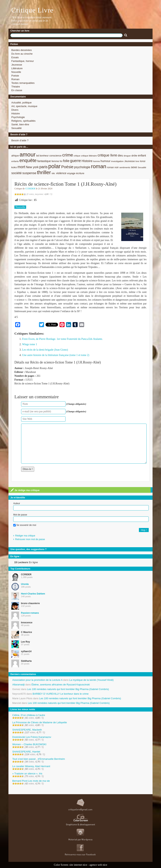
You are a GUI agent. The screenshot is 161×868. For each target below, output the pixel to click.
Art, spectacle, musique (24, 106)
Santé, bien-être (20, 124)
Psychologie (18, 117)
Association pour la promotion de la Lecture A (37, 680)
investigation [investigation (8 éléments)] (117, 161)
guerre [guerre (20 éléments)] (76, 161)
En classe (17, 90)
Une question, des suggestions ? (28, 549)
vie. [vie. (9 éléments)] (53, 173)
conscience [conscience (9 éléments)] (56, 156)
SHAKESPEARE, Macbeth (27, 730)
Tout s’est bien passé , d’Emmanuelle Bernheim (39, 759)
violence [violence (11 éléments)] (61, 173)
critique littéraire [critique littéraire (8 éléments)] (89, 156)
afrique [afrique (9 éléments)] (15, 156)
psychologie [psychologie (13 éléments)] (82, 167)
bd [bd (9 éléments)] (37, 156)
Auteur (17, 503)
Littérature (17, 68)
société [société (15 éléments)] (17, 173)
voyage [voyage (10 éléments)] (71, 173)
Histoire (16, 113)
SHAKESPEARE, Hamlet (26, 752)
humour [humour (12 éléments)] (106, 161)
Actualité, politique (22, 103)
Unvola (25, 584)
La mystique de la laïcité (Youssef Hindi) (91, 680)
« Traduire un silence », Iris (27, 774)
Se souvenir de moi (25, 525)
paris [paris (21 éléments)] (44, 167)
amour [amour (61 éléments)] (28, 154)
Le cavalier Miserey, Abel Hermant (31, 766)
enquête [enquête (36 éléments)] (28, 160)
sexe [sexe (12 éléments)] (134, 167)
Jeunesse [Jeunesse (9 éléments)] (130, 161)
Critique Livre (32, 10)
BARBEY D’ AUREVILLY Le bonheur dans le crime (61, 694)
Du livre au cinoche (22, 54)
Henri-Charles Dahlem (33, 594)
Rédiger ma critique (25, 536)
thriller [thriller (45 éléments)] (44, 172)
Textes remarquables (23, 83)
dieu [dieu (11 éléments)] (120, 155)
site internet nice (78, 865)
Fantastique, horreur (23, 61)
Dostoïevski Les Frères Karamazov (32, 737)
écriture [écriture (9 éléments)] (80, 173)
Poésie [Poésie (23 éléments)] (67, 167)
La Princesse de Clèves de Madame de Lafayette (40, 722)
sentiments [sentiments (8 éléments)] (125, 167)
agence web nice (98, 865)
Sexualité (16, 128)
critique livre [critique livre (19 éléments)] (107, 155)
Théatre (16, 87)
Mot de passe (20, 515)
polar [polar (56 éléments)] (54, 166)
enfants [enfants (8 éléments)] (15, 161)
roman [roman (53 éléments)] (99, 166)
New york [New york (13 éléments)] (32, 167)
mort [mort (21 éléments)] (21, 167)
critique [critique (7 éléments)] (77, 156)
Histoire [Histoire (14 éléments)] (87, 161)
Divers (15, 110)
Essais (15, 57)
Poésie (15, 76)
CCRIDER (30, 189)
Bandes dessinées (22, 50)
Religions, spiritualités (23, 121)
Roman (15, 79)
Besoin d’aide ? (20, 140)
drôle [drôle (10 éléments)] (134, 156)
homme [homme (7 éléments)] (96, 161)
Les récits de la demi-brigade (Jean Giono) (45, 350)
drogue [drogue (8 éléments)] (127, 156)
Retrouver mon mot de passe (30, 539)
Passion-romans (30, 613)
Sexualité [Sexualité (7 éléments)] (142, 167)
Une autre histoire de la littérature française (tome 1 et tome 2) (56, 355)
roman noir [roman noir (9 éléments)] (113, 167)
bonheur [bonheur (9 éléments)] (44, 156)
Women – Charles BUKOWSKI (29, 744)
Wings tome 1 (30, 344)
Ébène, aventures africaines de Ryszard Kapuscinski (61, 685)
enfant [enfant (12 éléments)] (142, 155)
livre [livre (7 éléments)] (137, 161)
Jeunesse (17, 65)
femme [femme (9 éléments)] (55, 161)
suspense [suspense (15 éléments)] (29, 173)
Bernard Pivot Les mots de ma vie (31, 781)
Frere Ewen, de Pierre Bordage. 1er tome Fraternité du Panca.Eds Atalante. (62, 339)
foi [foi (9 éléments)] (61, 161)
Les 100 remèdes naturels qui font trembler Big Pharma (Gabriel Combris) (68, 689)
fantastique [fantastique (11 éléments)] (44, 161)
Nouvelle (16, 72)
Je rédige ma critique (25, 490)
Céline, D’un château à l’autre (29, 715)
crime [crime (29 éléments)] (68, 155)
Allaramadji (18, 685)
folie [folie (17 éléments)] (66, 161)
